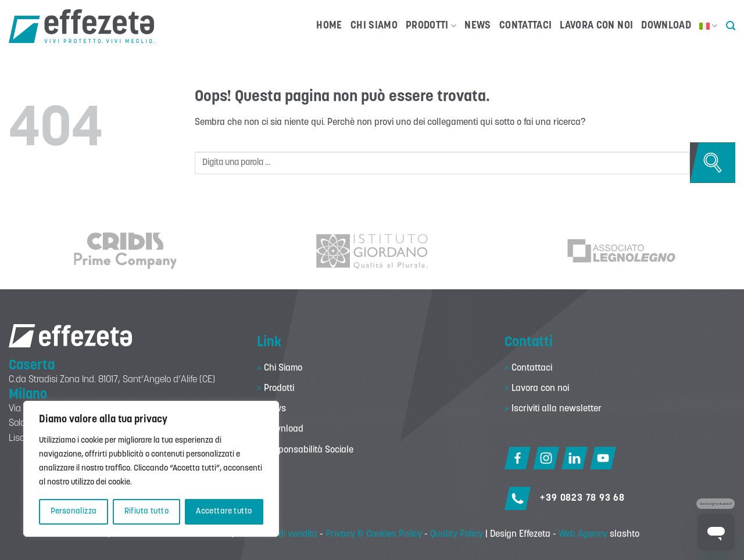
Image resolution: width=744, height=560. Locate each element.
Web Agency (583, 534)
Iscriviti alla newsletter (557, 409)
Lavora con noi (596, 26)
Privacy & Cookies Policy (374, 534)
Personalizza (74, 511)
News (477, 26)
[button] (731, 26)
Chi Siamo (374, 26)
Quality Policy (457, 534)
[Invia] (713, 163)
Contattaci (526, 26)
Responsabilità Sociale (309, 450)
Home (329, 26)
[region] (151, 469)
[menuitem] (709, 26)
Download (666, 26)
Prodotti (431, 26)
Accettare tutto (224, 511)
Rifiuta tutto (146, 511)
